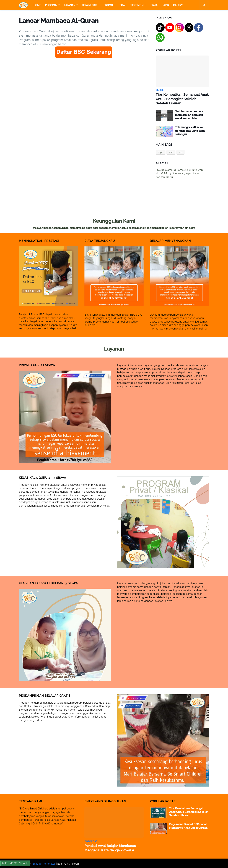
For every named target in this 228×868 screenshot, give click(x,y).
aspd (161, 152)
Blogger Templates (44, 863)
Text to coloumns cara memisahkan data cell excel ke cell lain (189, 114)
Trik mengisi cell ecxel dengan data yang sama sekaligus (190, 130)
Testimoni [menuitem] (137, 5)
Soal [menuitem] (123, 5)
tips (181, 152)
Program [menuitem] (51, 5)
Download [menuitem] (90, 5)
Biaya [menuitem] (154, 5)
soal (171, 152)
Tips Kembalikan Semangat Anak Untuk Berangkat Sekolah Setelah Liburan (181, 99)
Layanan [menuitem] (70, 5)
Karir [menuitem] (165, 5)
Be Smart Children (68, 863)
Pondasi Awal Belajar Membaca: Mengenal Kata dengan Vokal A (108, 847)
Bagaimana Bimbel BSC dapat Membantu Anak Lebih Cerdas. (189, 826)
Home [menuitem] (37, 5)
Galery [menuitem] (178, 5)
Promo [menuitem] (108, 5)
